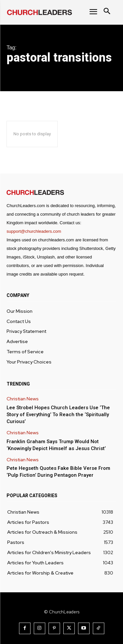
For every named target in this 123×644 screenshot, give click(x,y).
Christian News (23, 399)
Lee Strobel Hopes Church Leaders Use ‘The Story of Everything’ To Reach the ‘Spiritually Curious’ (58, 415)
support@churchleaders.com (34, 231)
